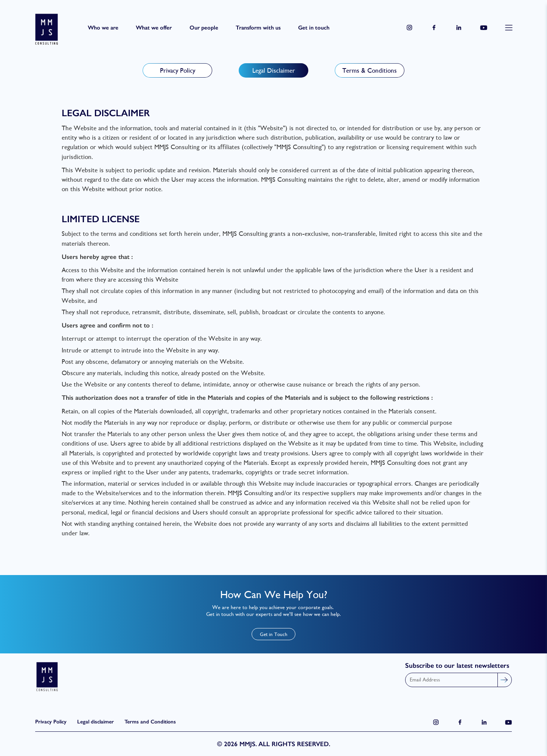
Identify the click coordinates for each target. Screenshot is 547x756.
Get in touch (314, 27)
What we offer (154, 27)
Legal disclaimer (96, 722)
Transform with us (258, 27)
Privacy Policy (178, 70)
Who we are (103, 27)
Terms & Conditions (370, 70)
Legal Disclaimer (274, 70)
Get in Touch (274, 634)
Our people (204, 27)
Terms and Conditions (150, 722)
